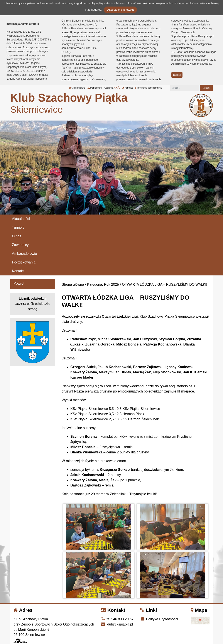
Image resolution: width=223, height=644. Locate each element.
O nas (17, 236)
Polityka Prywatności (159, 619)
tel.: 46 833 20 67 (117, 619)
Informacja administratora (148, 88)
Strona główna (77, 88)
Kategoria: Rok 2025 (103, 284)
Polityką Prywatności (102, 3)
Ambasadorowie (24, 254)
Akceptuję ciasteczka (120, 10)
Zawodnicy (20, 245)
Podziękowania (24, 262)
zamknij (177, 75)
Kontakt (18, 271)
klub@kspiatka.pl (117, 624)
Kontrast (127, 88)
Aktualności (21, 219)
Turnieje (18, 227)
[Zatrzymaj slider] (111, 210)
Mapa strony (95, 88)
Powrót (19, 283)
